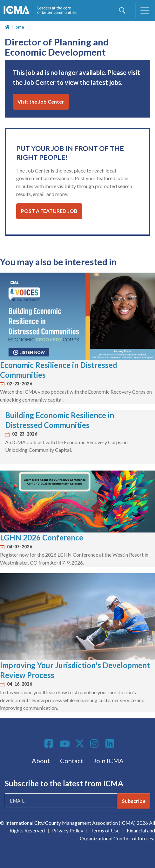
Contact (72, 761)
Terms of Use (105, 830)
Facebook (50, 743)
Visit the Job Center (41, 102)
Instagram (95, 743)
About (41, 761)
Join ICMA (108, 761)
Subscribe (134, 801)
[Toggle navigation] (145, 10)
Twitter (80, 743)
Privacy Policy (68, 830)
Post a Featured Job (49, 211)
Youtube (65, 744)
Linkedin (111, 743)
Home (18, 27)
